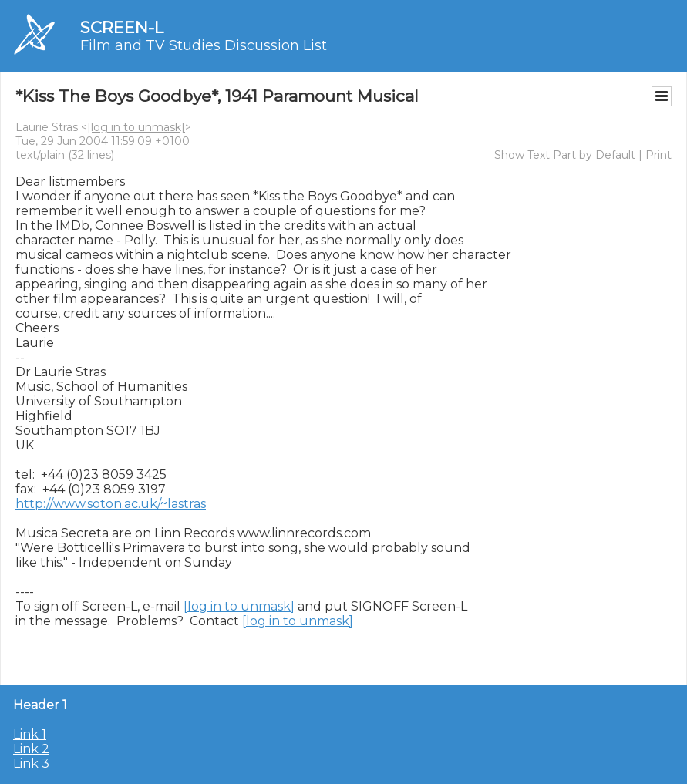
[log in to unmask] (136, 127)
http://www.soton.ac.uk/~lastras (111, 504)
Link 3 (31, 764)
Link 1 (30, 734)
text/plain (40, 155)
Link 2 (31, 749)
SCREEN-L (122, 27)
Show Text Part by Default (565, 155)
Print (658, 155)
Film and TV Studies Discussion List (204, 45)
